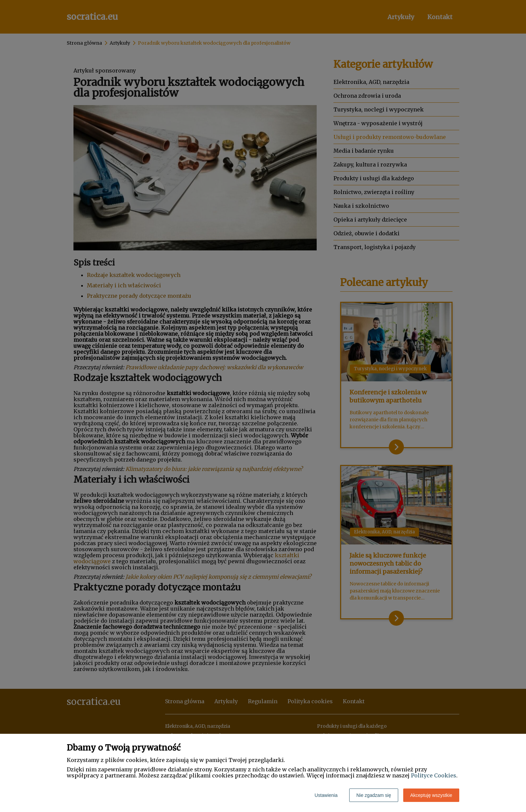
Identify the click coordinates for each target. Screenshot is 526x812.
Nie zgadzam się (374, 795)
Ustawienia (326, 795)
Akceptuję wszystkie (431, 795)
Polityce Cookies (434, 775)
